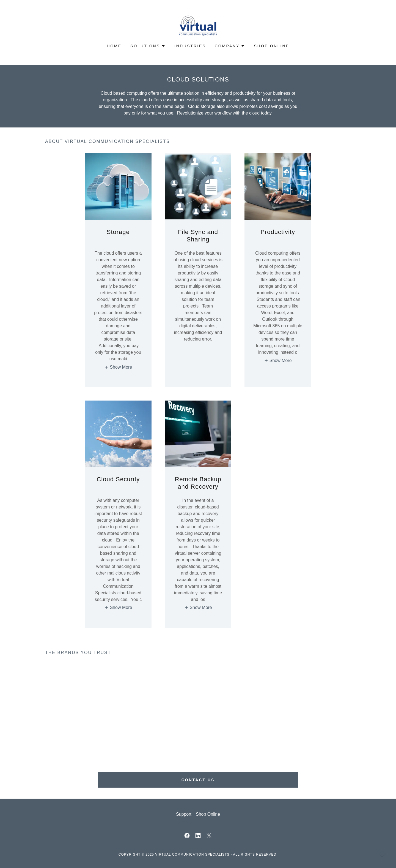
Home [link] (114, 46)
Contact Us (198, 780)
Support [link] (184, 814)
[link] (198, 25)
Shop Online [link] (271, 46)
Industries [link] (190, 46)
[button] (148, 46)
